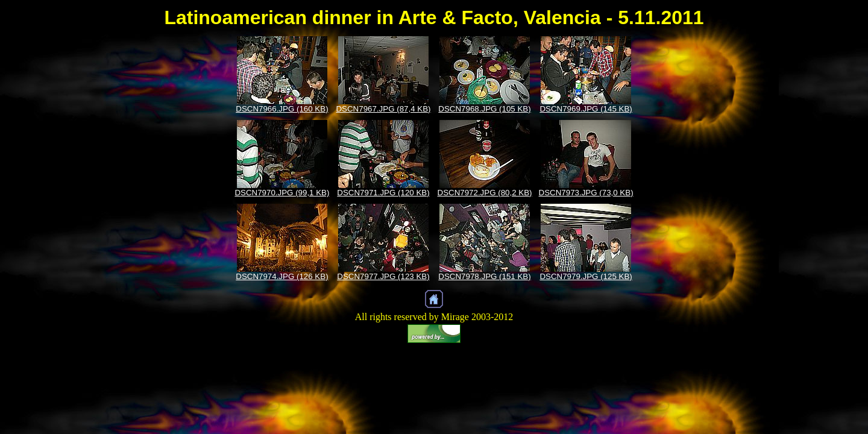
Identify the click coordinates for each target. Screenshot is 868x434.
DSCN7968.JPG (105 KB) (484, 109)
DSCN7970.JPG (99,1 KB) (282, 193)
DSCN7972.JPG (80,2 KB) (485, 193)
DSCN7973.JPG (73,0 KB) (586, 193)
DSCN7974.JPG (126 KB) (282, 276)
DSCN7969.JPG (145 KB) (586, 109)
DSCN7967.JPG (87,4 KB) (383, 109)
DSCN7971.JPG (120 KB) (383, 193)
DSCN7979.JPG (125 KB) (586, 276)
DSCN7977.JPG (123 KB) (383, 276)
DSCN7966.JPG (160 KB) (282, 109)
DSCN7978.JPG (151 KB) (484, 276)
